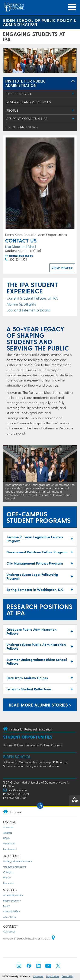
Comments (38, 976)
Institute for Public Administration (26, 83)
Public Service (19, 94)
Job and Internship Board (28, 310)
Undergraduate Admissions (18, 861)
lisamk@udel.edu (21, 256)
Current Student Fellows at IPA (32, 298)
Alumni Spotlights (21, 304)
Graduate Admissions (15, 867)
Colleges (8, 872)
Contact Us (9, 932)
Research (8, 883)
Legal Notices (53, 976)
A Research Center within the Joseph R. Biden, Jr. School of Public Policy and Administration (35, 764)
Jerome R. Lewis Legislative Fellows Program (33, 745)
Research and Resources (29, 102)
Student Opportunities (27, 119)
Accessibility (68, 976)
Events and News (22, 127)
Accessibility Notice (13, 895)
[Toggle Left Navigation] (73, 81)
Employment (10, 849)
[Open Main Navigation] (72, 7)
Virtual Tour (9, 843)
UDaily (7, 838)
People (12, 110)
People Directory (12, 901)
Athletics (8, 833)
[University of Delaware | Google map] (53, 939)
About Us (8, 827)
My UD (7, 906)
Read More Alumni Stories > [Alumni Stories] (40, 705)
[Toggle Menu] (73, 94)
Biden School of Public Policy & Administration (40, 22)
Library (7, 877)
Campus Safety (12, 911)
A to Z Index (9, 917)
